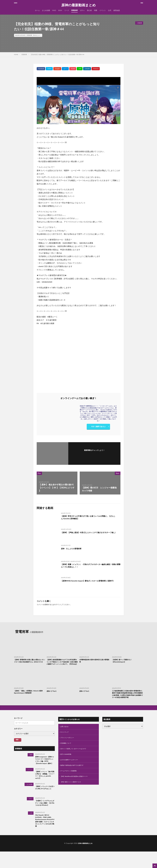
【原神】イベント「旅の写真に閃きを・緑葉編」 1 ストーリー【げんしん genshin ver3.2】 (45, 787)
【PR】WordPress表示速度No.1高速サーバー (76, 787)
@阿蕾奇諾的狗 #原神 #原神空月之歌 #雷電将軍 (94, 661)
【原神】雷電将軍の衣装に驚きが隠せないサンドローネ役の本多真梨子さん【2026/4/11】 (29, 662)
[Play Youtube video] (79, 101)
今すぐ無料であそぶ (98, 427)
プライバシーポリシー (68, 746)
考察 (96, 10)
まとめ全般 (46, 10)
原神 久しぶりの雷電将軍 (73, 548)
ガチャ (82, 10)
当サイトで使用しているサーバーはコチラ (75, 758)
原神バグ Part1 (52, 695)
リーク (67, 10)
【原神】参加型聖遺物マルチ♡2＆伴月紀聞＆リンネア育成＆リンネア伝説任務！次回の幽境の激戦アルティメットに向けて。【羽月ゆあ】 (62, 664)
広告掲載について (67, 752)
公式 (110, 10)
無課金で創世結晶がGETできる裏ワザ (74, 775)
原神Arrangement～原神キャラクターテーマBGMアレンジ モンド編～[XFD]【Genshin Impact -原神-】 (45, 770)
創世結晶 (117, 10)
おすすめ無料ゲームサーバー (71, 769)
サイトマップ (65, 740)
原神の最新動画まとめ (79, 5)
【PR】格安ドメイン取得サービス (72, 793)
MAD (54, 10)
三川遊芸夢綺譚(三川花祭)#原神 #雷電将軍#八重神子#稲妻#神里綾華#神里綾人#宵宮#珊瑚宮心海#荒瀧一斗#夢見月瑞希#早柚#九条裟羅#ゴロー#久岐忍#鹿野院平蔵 (127, 700)
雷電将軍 (74, 10)
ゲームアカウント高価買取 (70, 781)
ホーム (37, 10)
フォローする (94, 453)
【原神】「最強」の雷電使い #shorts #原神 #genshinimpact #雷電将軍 (29, 696)
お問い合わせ (65, 734)
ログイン (57, 604)
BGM (60, 10)
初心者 (89, 10)
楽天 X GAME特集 (67, 764)
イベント (103, 10)
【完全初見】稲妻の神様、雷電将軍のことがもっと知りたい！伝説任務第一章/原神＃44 (57, 54)
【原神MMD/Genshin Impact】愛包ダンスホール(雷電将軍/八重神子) (90, 582)
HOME (16, 54)
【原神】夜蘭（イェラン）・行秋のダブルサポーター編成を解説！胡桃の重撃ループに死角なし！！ (90, 566)
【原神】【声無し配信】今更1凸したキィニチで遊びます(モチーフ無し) (90, 534)
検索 (17, 747)
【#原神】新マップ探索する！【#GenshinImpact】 (124, 661)
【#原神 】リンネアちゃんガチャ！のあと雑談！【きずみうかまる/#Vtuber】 (45, 818)
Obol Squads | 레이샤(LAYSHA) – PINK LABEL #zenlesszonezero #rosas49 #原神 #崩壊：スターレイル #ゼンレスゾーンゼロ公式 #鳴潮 (44, 836)
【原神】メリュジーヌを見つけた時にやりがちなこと (45, 802)
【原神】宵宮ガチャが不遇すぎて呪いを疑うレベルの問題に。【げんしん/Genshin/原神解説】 (90, 518)
